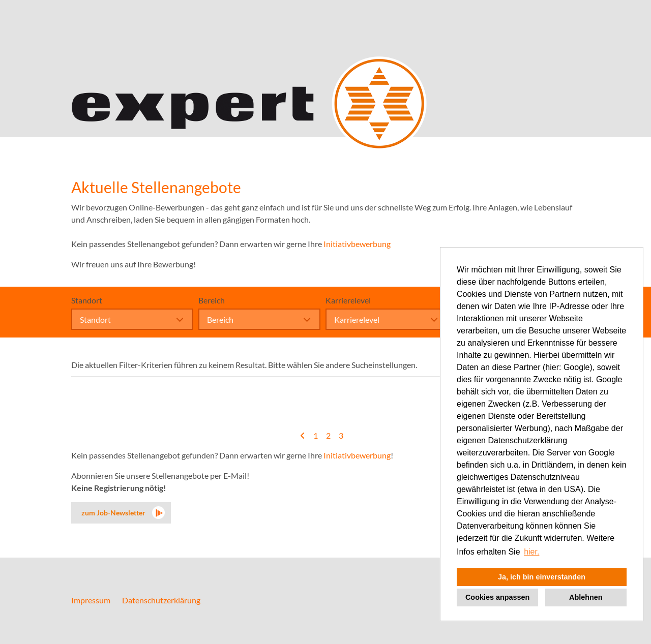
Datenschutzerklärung (161, 600)
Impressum (91, 600)
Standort (87, 300)
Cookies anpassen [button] (497, 597)
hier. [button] (531, 552)
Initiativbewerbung (357, 244)
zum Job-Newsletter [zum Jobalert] (113, 513)
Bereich (212, 300)
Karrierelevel (348, 300)
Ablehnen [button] (586, 597)
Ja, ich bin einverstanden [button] (542, 577)
